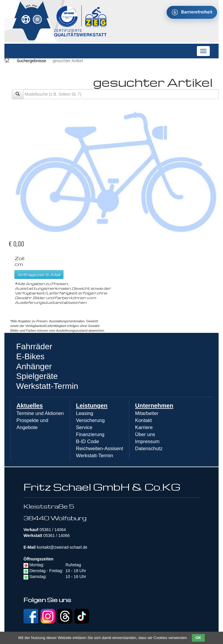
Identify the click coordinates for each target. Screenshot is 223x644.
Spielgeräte (37, 376)
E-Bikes (30, 356)
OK (198, 638)
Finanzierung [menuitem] (90, 434)
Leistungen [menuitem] (92, 406)
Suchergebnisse (31, 61)
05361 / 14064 (53, 530)
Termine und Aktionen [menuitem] (40, 413)
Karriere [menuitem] (144, 427)
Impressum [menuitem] (147, 442)
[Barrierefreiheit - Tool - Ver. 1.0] (192, 12)
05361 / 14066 (56, 535)
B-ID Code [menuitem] (87, 442)
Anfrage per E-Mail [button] (39, 274)
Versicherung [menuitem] (90, 420)
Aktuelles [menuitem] (30, 406)
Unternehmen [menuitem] (154, 406)
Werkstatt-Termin (47, 386)
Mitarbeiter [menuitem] (147, 413)
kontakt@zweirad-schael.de (62, 547)
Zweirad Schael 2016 (7, 59)
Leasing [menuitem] (84, 413)
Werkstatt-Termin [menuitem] (94, 456)
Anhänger (34, 366)
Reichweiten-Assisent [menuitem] (99, 449)
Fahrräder (34, 346)
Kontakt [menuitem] (144, 420)
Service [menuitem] (84, 427)
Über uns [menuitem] (145, 434)
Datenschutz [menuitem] (149, 449)
